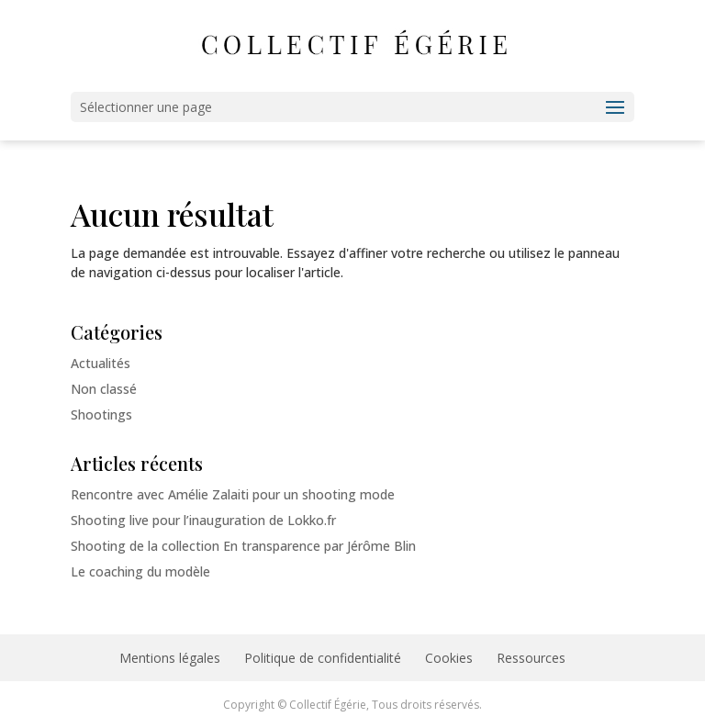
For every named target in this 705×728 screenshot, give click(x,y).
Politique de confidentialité (323, 658)
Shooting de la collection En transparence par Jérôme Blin (243, 546)
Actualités (101, 363)
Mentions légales (170, 658)
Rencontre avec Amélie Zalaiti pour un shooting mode (233, 494)
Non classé (104, 389)
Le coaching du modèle (140, 571)
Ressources (531, 658)
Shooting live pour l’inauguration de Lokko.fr (203, 520)
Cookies (449, 658)
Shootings (101, 414)
